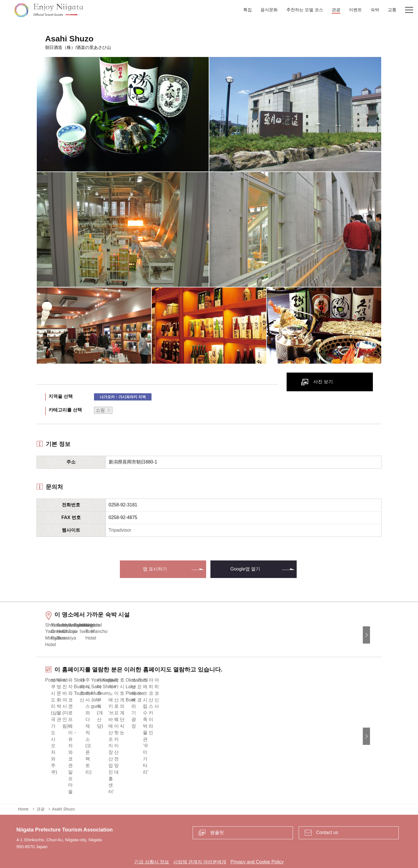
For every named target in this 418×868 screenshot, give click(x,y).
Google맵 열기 (245, 569)
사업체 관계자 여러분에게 (200, 841)
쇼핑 (100, 410)
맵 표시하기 (155, 569)
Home (23, 788)
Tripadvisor (120, 530)
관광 (41, 788)
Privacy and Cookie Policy (257, 841)
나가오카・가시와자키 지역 (123, 397)
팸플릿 (217, 811)
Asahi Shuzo (63, 788)
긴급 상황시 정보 (152, 841)
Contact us (327, 811)
